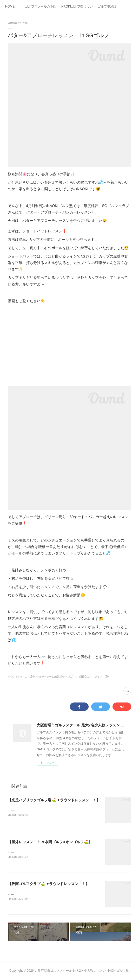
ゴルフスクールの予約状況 (41, 7)
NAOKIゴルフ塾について (77, 7)
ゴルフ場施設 (107, 7)
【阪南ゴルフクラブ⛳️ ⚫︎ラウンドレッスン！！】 (48, 885)
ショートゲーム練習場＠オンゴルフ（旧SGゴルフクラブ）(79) (73, 677)
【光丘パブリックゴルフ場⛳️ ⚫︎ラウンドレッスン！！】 (54, 800)
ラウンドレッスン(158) (21, 677)
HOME (10, 7)
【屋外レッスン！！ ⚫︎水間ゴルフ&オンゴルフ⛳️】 (50, 842)
